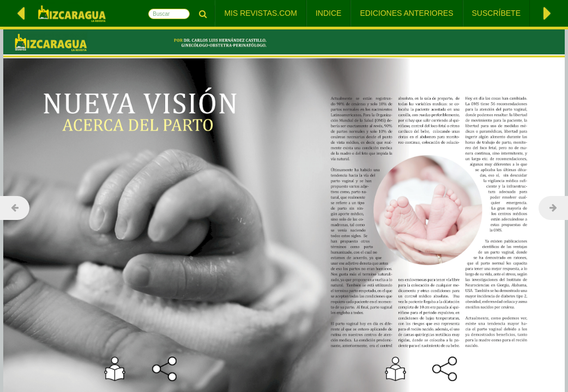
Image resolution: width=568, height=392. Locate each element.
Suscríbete (496, 13)
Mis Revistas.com (261, 13)
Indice (328, 13)
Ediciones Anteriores (406, 13)
